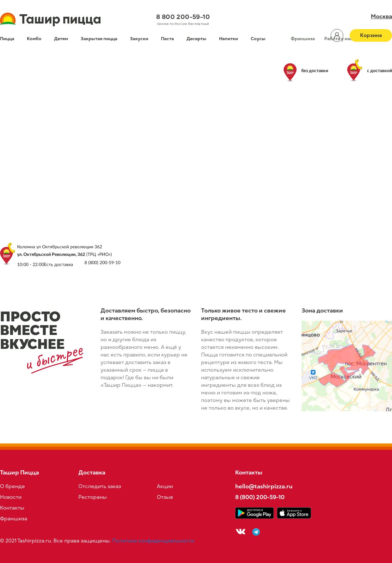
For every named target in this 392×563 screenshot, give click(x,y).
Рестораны (93, 497)
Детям (61, 39)
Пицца (7, 39)
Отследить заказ (100, 486)
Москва (381, 16)
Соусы (258, 39)
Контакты (12, 508)
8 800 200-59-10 (183, 17)
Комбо (34, 39)
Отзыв (165, 497)
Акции (165, 486)
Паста (167, 39)
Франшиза (303, 39)
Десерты (196, 39)
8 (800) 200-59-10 (260, 497)
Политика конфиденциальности (153, 541)
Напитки (229, 39)
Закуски (139, 39)
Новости (11, 497)
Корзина (371, 35)
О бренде (12, 486)
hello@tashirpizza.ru (264, 486)
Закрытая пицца (99, 39)
